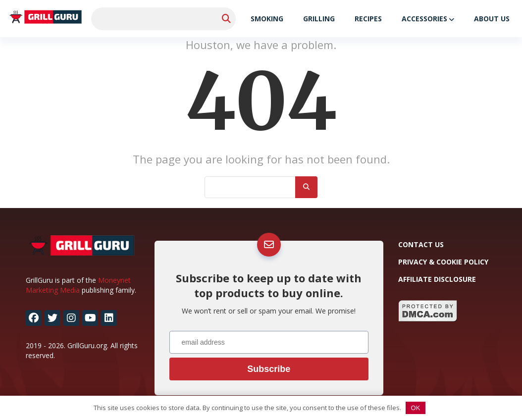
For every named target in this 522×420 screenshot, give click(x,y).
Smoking (267, 19)
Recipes (368, 19)
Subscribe (269, 369)
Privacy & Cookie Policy (443, 262)
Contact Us (421, 244)
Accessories (424, 19)
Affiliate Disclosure (437, 279)
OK (416, 408)
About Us (492, 19)
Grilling (319, 19)
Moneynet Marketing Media (78, 285)
